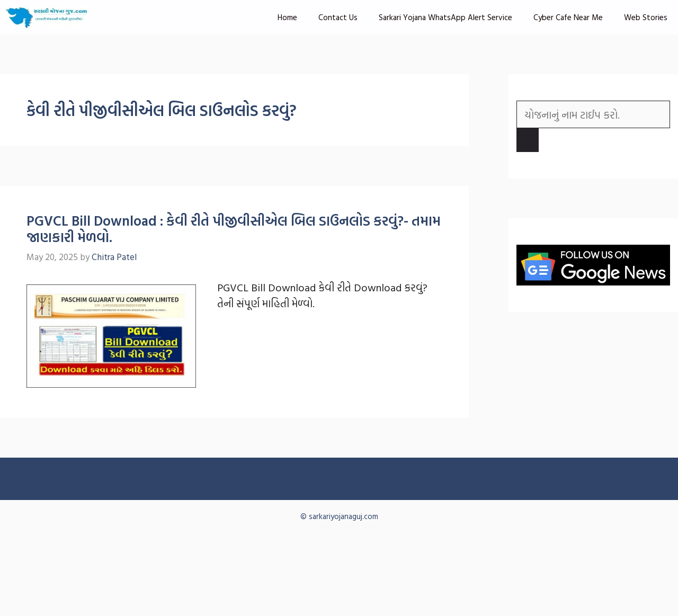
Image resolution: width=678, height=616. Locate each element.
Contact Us (338, 17)
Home (287, 17)
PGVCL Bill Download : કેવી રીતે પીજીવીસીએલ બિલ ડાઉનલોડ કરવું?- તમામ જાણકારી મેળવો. (234, 229)
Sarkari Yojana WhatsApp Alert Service (445, 17)
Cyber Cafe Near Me (568, 17)
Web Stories (646, 17)
